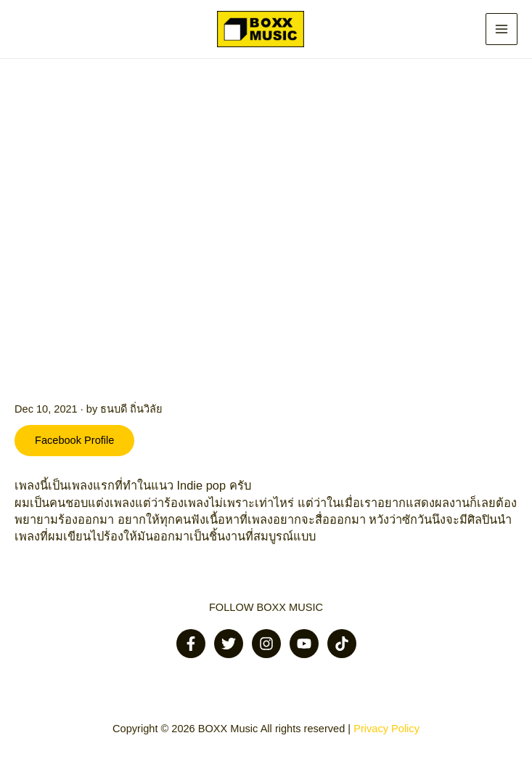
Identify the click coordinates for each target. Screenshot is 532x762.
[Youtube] (304, 644)
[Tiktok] (342, 644)
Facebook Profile (74, 440)
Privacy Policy (386, 729)
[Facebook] (191, 644)
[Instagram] (266, 644)
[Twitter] (229, 644)
